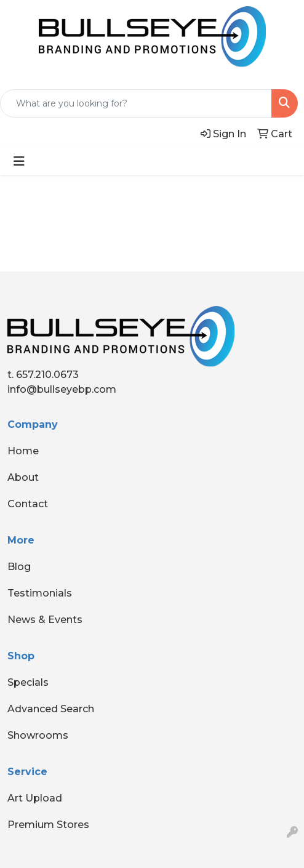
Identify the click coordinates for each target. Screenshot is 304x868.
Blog (19, 567)
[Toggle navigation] (19, 161)
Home (23, 451)
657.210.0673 (47, 375)
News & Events (45, 620)
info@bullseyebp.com (62, 389)
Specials (28, 682)
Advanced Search (51, 709)
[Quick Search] (136, 103)
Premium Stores (48, 825)
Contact (28, 504)
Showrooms (38, 735)
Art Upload (35, 798)
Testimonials (40, 593)
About (23, 477)
